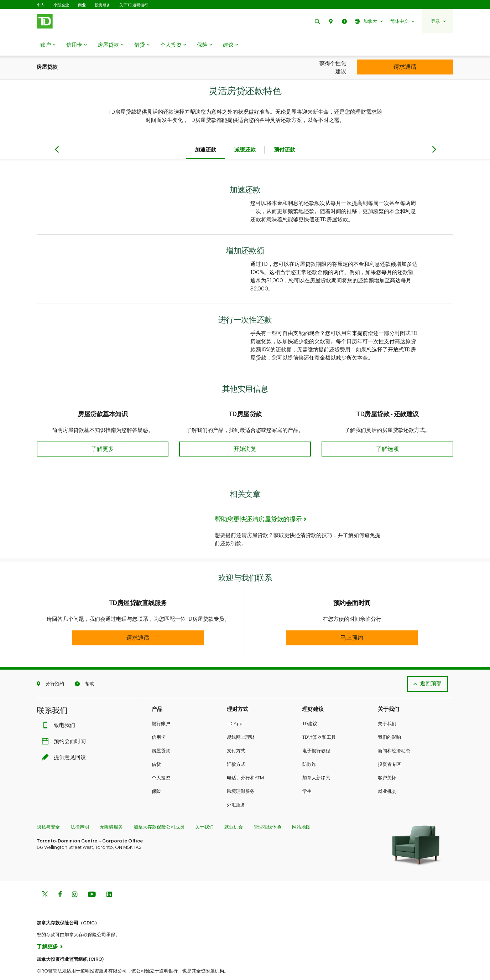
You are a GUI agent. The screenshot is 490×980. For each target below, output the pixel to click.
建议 (231, 45)
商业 (82, 5)
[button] (317, 21)
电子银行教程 (316, 733)
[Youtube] (92, 877)
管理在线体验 (267, 809)
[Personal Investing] (405, 67)
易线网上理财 (241, 719)
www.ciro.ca (53, 965)
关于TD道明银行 (134, 5)
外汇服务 (236, 787)
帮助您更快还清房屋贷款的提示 (258, 501)
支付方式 (236, 733)
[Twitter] (45, 877)
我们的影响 (389, 719)
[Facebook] (60, 877)
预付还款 (285, 132)
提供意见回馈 (66, 740)
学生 (307, 773)
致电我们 (60, 708)
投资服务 (103, 5)
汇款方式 (236, 746)
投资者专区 (389, 746)
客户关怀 (387, 760)
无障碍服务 (111, 809)
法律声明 (80, 809)
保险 (205, 45)
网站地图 (301, 809)
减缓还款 (245, 132)
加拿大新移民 (316, 760)
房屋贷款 (111, 45)
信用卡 (77, 45)
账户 (48, 45)
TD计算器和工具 (319, 719)
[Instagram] (75, 877)
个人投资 (173, 45)
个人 (41, 5)
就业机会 (387, 773)
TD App (235, 706)
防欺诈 (309, 746)
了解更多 (47, 929)
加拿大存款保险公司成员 (159, 809)
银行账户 (161, 706)
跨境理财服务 (241, 773)
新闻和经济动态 (394, 733)
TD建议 (310, 706)
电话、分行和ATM (245, 760)
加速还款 (205, 132)
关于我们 (387, 706)
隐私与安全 (48, 809)
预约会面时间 (66, 724)
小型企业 (61, 5)
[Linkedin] (109, 877)
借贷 (142, 45)
